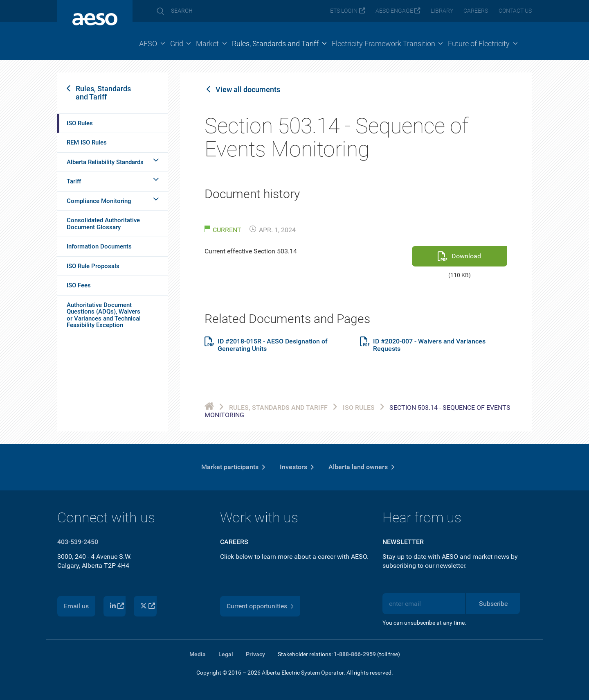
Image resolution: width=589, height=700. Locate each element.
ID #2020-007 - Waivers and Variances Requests (429, 345)
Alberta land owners (358, 467)
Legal (226, 654)
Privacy (255, 654)
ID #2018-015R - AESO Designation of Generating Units (273, 345)
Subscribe (493, 604)
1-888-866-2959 (355, 654)
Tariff (74, 181)
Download (466, 256)
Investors (293, 467)
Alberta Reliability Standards (105, 162)
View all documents (248, 90)
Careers (476, 11)
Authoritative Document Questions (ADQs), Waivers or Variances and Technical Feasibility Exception (104, 315)
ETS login (344, 11)
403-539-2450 (78, 542)
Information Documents (99, 246)
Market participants (230, 467)
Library (442, 11)
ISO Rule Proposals (93, 266)
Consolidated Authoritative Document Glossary (103, 224)
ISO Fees (79, 285)
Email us (76, 606)
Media (198, 654)
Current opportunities (257, 606)
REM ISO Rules (87, 142)
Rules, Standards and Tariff (103, 93)
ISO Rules (80, 123)
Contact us (515, 11)
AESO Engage (394, 11)
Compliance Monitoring (99, 201)
